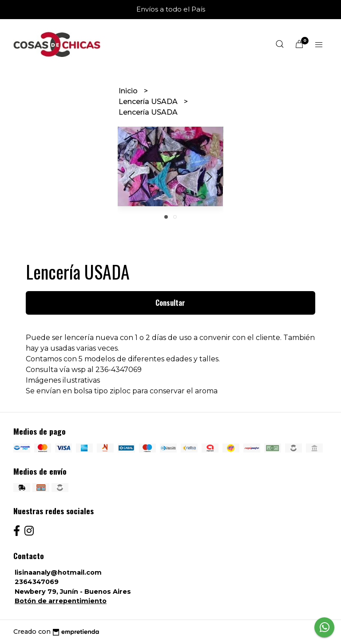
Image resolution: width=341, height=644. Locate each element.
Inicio (129, 91)
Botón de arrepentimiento (61, 601)
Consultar (170, 303)
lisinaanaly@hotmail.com (58, 572)
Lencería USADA (149, 102)
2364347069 (37, 582)
